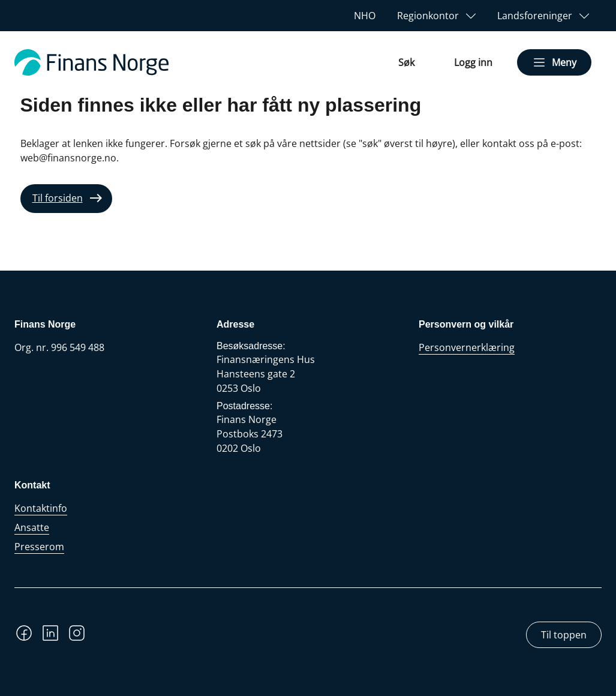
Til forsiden (58, 198)
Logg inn (473, 62)
